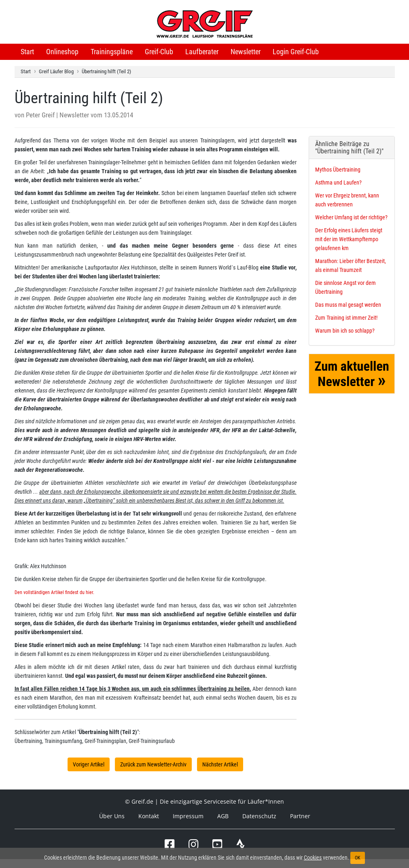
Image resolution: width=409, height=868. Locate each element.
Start (27, 52)
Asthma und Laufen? (338, 183)
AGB (223, 816)
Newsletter (246, 52)
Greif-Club (159, 52)
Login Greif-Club (296, 52)
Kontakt (149, 816)
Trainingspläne (112, 52)
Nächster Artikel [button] (220, 764)
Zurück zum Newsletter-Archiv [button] (153, 764)
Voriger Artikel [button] (89, 764)
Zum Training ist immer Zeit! (346, 318)
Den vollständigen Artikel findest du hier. (54, 592)
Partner (300, 816)
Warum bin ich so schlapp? (345, 331)
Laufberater (202, 52)
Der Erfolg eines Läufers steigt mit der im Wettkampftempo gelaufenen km (349, 239)
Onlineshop (62, 52)
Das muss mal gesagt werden (348, 305)
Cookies (313, 857)
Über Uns (112, 816)
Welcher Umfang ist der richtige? (351, 217)
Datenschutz (259, 816)
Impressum (188, 816)
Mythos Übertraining (338, 170)
